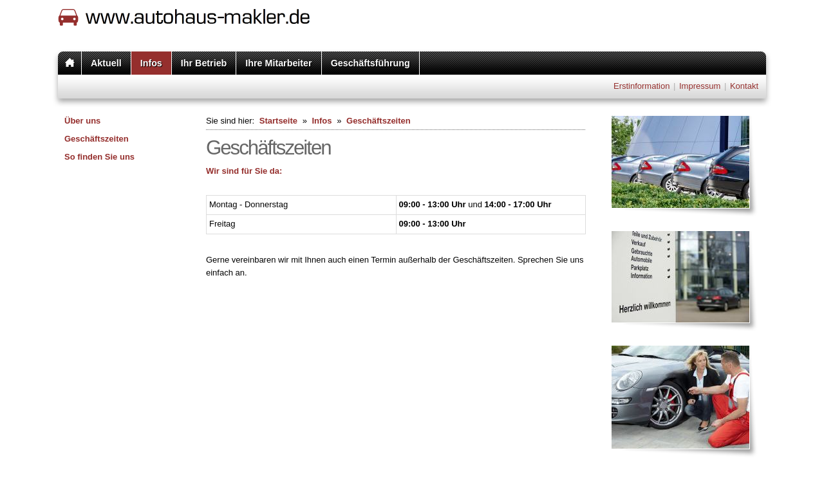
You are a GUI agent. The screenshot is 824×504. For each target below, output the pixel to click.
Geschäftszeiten (97, 139)
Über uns (82, 121)
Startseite (278, 121)
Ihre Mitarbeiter (278, 63)
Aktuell (106, 63)
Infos (151, 63)
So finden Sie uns (99, 157)
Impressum (700, 86)
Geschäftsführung (370, 63)
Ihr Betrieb (204, 63)
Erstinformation (641, 86)
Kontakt (744, 86)
